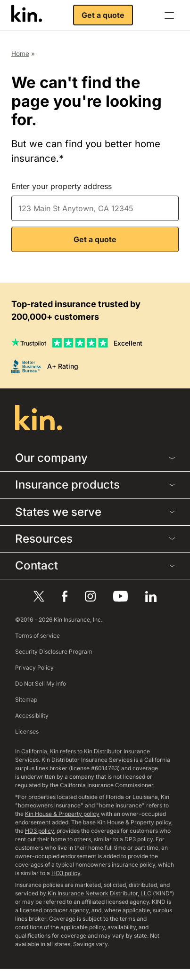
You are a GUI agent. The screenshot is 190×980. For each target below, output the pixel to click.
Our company (95, 458)
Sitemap (26, 699)
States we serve (95, 512)
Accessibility (32, 715)
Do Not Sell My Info (41, 684)
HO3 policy (66, 873)
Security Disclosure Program (54, 652)
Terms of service (37, 636)
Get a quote (103, 15)
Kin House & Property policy (62, 814)
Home (20, 54)
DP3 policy (139, 839)
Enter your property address (62, 186)
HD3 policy (39, 831)
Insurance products (95, 485)
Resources (95, 539)
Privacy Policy (34, 668)
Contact (95, 565)
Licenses (27, 731)
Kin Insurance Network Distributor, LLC (99, 893)
